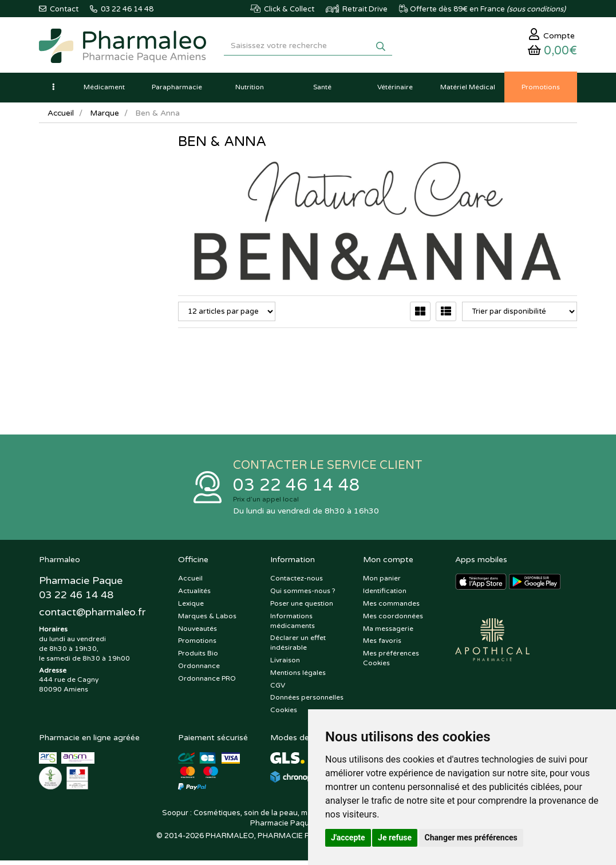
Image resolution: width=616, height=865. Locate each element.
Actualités (194, 595)
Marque (106, 116)
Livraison (285, 664)
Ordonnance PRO (207, 682)
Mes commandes (391, 607)
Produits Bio (198, 657)
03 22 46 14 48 (297, 489)
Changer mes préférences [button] (471, 838)
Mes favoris (382, 645)
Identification (385, 595)
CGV (278, 689)
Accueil (61, 116)
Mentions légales (298, 677)
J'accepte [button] (348, 838)
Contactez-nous (297, 583)
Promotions (197, 645)
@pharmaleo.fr (92, 617)
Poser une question (302, 607)
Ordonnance (199, 670)
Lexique (191, 607)
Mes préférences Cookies (391, 662)
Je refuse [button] (395, 838)
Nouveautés (198, 633)
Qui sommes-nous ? (303, 595)
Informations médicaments (293, 625)
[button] (53, 90)
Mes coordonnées (393, 620)
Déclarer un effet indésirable (298, 647)
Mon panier (382, 583)
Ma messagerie (388, 633)
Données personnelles (307, 702)
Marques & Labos (207, 620)
